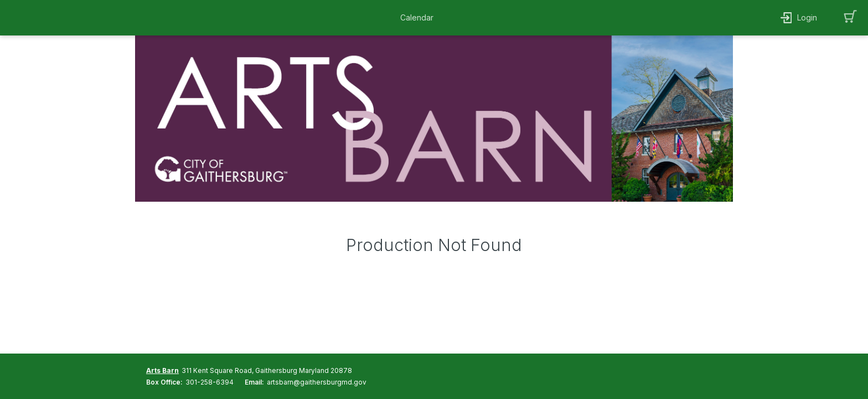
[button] (420, 18)
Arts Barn (162, 370)
